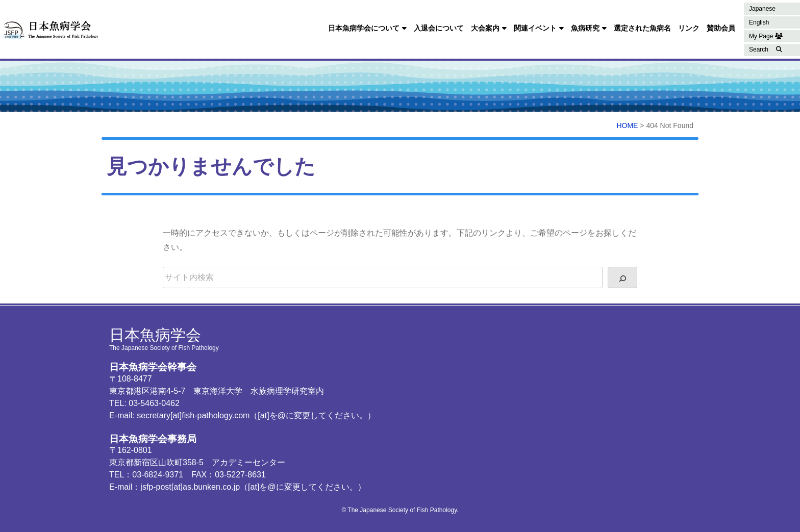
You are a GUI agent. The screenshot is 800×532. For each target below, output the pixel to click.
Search (759, 49)
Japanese (762, 9)
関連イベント (535, 28)
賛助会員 (721, 28)
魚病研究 (585, 28)
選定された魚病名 (642, 28)
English (759, 22)
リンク (689, 28)
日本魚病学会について (364, 28)
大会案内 (485, 28)
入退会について (439, 28)
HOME (627, 125)
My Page (766, 36)
